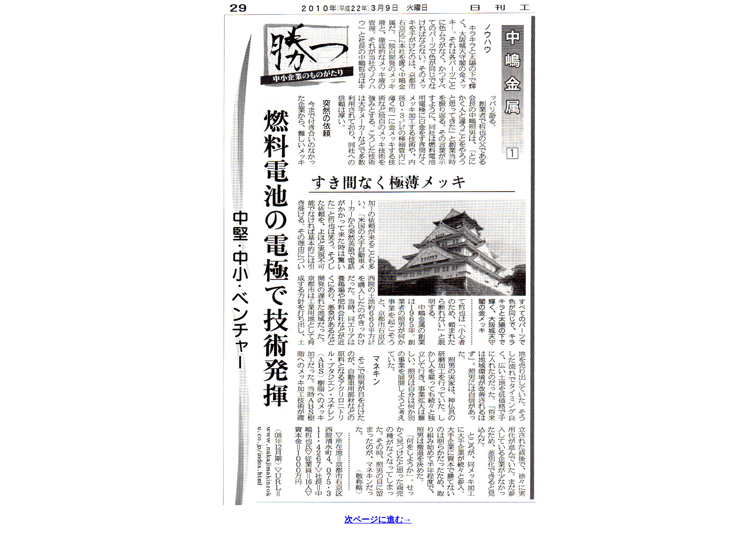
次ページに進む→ (378, 520)
